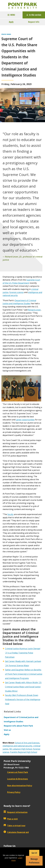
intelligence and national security (17, 746)
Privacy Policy (12, 792)
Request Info (34, 22)
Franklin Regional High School (24, 752)
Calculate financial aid (16, 832)
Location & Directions (16, 779)
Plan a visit (11, 819)
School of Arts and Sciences (27, 743)
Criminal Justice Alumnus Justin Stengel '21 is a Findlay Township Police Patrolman (23, 653)
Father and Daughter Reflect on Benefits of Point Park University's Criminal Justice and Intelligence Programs (24, 674)
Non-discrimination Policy (18, 786)
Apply (11, 22)
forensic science (16, 292)
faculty (10, 514)
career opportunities (25, 420)
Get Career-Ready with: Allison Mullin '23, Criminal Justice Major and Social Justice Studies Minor (23, 687)
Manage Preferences (34, 861)
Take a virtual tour (15, 826)
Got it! (34, 853)
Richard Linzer (34, 310)
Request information (16, 812)
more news (6, 34)
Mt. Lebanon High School (21, 749)
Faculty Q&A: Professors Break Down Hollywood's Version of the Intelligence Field (23, 699)
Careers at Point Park (16, 772)
